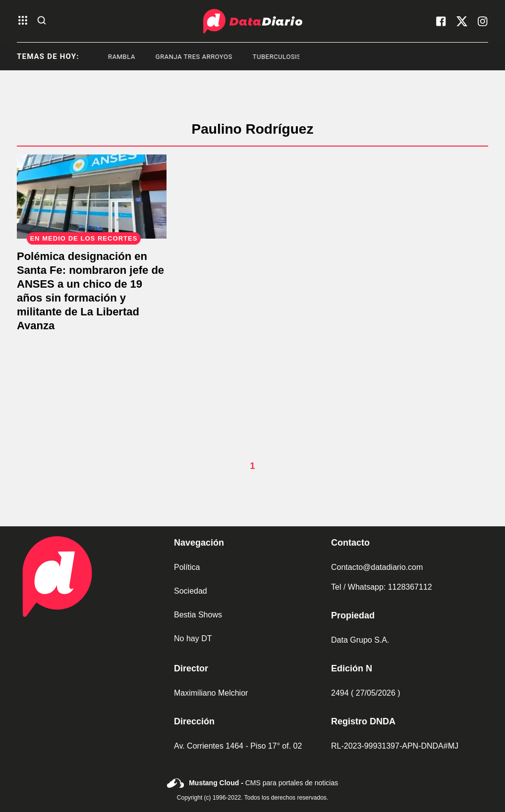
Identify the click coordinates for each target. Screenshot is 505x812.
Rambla (129, 57)
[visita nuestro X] (462, 21)
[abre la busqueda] (42, 21)
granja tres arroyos (201, 57)
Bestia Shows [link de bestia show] (198, 615)
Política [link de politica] (187, 567)
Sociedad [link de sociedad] (191, 591)
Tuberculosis (284, 57)
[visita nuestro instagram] (483, 21)
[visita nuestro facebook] (441, 21)
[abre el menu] (23, 21)
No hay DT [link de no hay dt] (193, 638)
